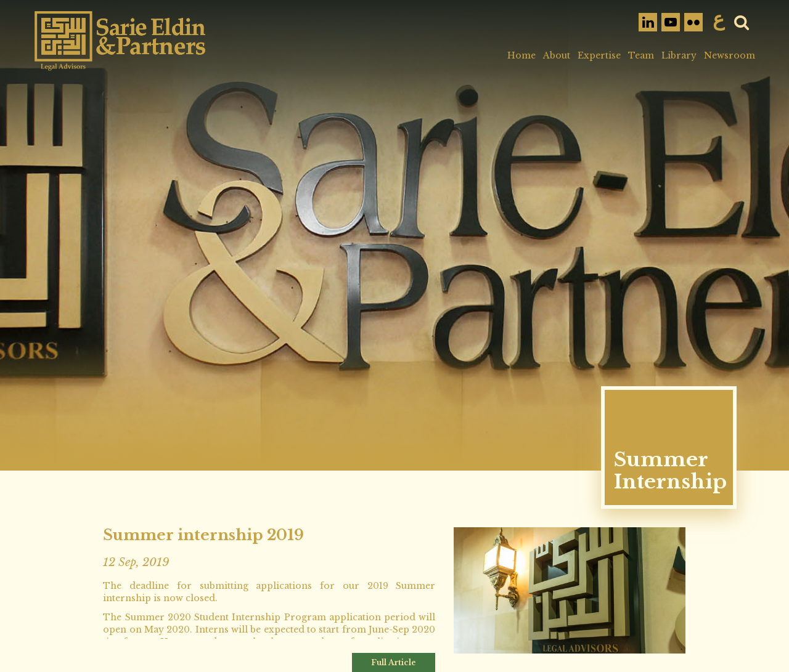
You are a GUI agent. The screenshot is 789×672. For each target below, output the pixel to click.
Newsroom (730, 55)
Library (679, 55)
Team (641, 55)
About (557, 55)
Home (521, 55)
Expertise (599, 55)
